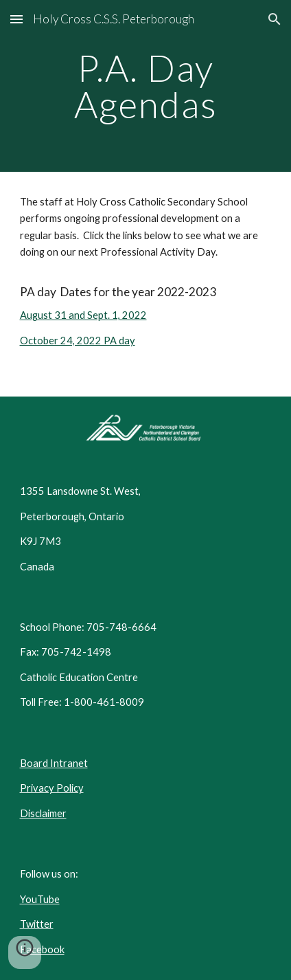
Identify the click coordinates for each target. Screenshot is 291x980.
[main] (146, 86)
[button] (16, 19)
